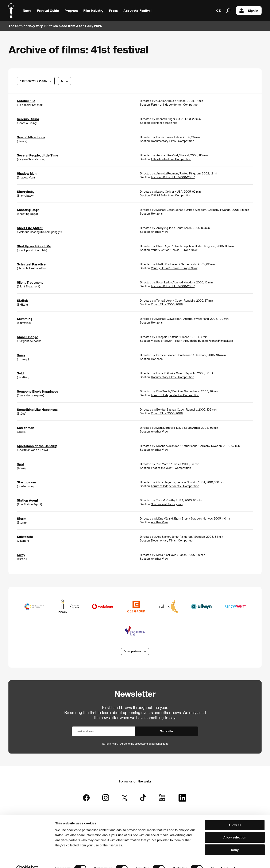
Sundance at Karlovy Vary (167, 504)
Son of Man (26, 428)
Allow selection (235, 829)
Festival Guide (48, 11)
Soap (21, 355)
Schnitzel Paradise (31, 264)
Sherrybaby (26, 192)
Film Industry (93, 11)
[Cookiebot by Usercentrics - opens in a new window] (27, 860)
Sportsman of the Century (37, 446)
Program (71, 11)
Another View (160, 232)
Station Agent (28, 500)
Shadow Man (27, 173)
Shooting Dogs (28, 210)
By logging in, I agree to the (135, 744)
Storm (22, 518)
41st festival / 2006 (33, 81)
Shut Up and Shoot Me (34, 246)
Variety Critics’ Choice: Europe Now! (174, 250)
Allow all (235, 816)
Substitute (25, 537)
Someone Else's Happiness (37, 391)
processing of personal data (151, 744)
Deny (235, 841)
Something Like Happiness (37, 410)
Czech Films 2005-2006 (167, 304)
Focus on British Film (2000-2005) (173, 177)
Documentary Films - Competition (173, 141)
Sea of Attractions (31, 137)
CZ (218, 11)
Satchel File (26, 101)
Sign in (249, 11)
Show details (220, 860)
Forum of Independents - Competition (175, 104)
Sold (20, 373)
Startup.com (26, 482)
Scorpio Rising (28, 119)
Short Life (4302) (30, 228)
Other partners (132, 652)
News (27, 11)
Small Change (28, 337)
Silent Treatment (30, 282)
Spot (20, 464)
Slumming (25, 319)
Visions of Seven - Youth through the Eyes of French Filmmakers (192, 341)
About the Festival (137, 11)
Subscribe (167, 731)
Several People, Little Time (38, 155)
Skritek (22, 301)
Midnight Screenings (164, 123)
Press (113, 11)
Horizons (157, 213)
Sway (21, 555)
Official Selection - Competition (171, 159)
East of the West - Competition (171, 468)
